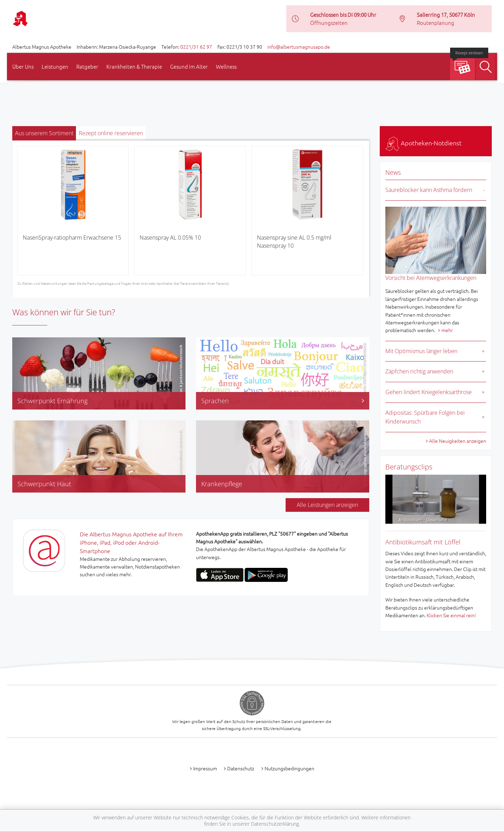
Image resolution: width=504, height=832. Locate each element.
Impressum (205, 768)
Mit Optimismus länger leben (421, 351)
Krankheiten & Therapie (134, 66)
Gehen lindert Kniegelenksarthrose (429, 392)
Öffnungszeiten (329, 23)
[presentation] (22, 213)
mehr (447, 330)
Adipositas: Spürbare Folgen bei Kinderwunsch (425, 417)
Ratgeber (87, 66)
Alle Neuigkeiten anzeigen (458, 441)
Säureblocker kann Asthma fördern (429, 190)
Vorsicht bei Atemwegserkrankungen (431, 278)
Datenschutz (241, 768)
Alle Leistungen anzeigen (327, 505)
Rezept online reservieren (111, 133)
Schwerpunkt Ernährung (52, 401)
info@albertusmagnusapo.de (299, 47)
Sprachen (283, 401)
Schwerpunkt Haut (44, 484)
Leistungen (55, 66)
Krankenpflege (222, 484)
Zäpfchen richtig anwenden (419, 371)
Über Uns (23, 66)
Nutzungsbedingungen (289, 768)
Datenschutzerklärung (275, 824)
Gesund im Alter (189, 66)
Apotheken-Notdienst (423, 143)
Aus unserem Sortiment (44, 133)
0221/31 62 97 (196, 47)
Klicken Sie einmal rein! (451, 615)
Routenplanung (436, 23)
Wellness (226, 66)
